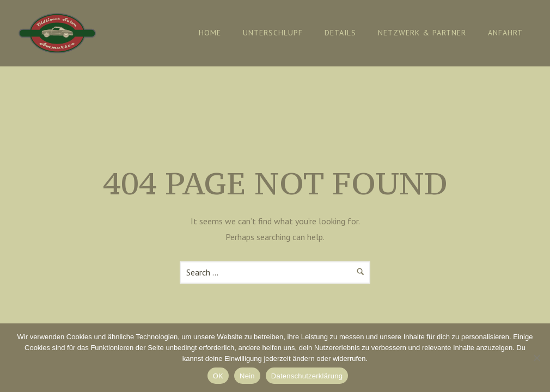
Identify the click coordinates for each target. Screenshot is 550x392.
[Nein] (536, 358)
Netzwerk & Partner (422, 33)
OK (218, 376)
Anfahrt (505, 33)
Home (210, 33)
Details (340, 33)
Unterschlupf (273, 33)
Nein (247, 376)
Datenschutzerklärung (307, 376)
